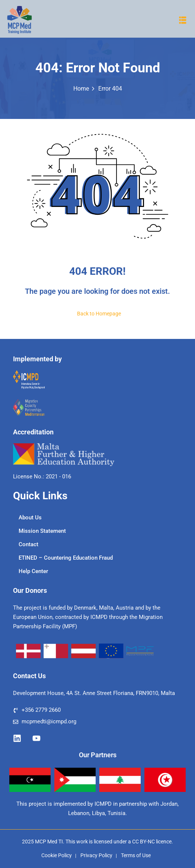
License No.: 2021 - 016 (42, 477)
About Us (30, 518)
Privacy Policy (96, 855)
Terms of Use (136, 855)
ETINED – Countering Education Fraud (66, 558)
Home (81, 89)
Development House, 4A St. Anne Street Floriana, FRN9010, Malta (94, 693)
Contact (28, 544)
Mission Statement (42, 531)
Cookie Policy (57, 855)
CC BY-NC (143, 842)
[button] (183, 20)
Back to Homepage (97, 314)
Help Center (33, 571)
